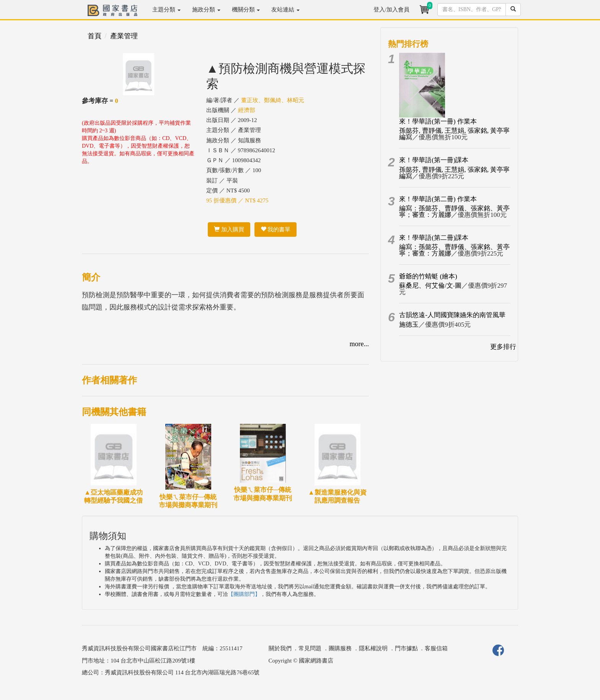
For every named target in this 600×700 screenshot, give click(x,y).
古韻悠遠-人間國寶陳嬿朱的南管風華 (452, 315)
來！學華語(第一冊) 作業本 (438, 121)
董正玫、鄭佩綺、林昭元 (273, 100)
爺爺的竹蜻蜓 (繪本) (428, 276)
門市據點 (406, 648)
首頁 (95, 36)
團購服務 (340, 648)
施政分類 (206, 10)
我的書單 (276, 230)
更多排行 (503, 347)
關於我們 (280, 648)
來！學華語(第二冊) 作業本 (438, 199)
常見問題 (310, 648)
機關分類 (246, 10)
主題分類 (166, 10)
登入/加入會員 (391, 10)
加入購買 (229, 230)
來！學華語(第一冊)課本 (434, 160)
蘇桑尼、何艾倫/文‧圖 (430, 286)
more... (359, 344)
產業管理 (124, 36)
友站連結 (285, 10)
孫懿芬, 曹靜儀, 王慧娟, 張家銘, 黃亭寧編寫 (454, 134)
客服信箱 (436, 648)
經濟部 (247, 110)
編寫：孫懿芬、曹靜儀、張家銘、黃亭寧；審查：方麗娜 (454, 212)
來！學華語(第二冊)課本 (434, 238)
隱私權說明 (373, 648)
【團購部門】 (244, 594)
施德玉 (409, 325)
